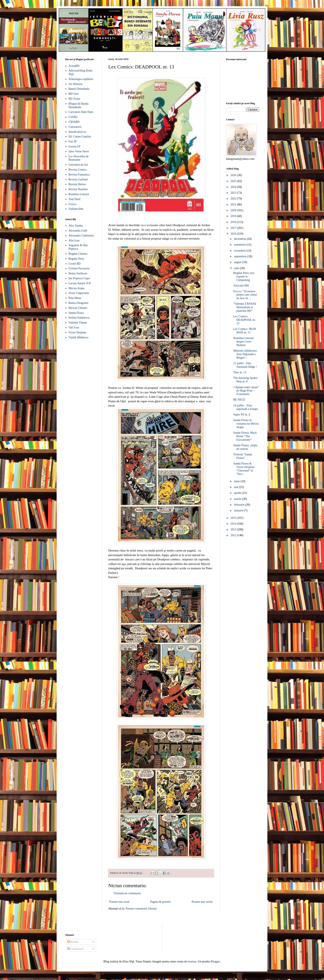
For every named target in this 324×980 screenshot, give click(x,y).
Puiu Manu (75, 298)
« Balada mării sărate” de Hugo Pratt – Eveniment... (246, 391)
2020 (234, 210)
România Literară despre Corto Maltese (243, 342)
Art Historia (76, 84)
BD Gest (74, 94)
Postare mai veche (202, 902)
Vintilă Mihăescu (79, 337)
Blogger (215, 961)
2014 (234, 524)
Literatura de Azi (78, 165)
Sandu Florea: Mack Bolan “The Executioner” (245, 436)
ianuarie (239, 510)
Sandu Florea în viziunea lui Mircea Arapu (246, 424)
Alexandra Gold (78, 231)
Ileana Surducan (78, 273)
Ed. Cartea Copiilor (80, 137)
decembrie (240, 239)
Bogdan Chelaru (78, 254)
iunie (237, 481)
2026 (234, 175)
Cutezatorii (75, 127)
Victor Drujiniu (77, 332)
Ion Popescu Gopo (79, 278)
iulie (237, 268)
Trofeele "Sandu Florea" (243, 456)
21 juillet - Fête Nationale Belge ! (245, 365)
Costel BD (75, 264)
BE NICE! (239, 400)
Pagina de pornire (160, 902)
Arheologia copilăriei (81, 79)
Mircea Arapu (77, 288)
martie (238, 499)
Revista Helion (77, 184)
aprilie (238, 493)
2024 (234, 187)
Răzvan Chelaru (78, 308)
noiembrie (240, 245)
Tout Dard (74, 199)
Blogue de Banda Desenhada (79, 105)
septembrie (241, 256)
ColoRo (73, 117)
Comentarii (76, 949)
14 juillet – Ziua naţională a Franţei (246, 407)
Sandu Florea (76, 313)
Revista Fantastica (79, 175)
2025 (234, 181)
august (238, 262)
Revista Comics (78, 170)
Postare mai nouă (119, 902)
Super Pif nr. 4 (242, 415)
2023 (234, 193)
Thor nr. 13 (240, 372)
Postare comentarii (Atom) (141, 909)
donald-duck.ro (77, 132)
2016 (234, 234)
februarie (239, 505)
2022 (234, 199)
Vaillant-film (76, 209)
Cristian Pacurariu (79, 268)
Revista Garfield (78, 180)
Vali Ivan (74, 328)
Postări (73, 942)
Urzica (72, 204)
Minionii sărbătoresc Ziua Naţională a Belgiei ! (245, 354)
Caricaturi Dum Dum (81, 112)
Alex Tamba (76, 226)
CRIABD (74, 122)
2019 (234, 216)
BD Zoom (74, 99)
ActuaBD (74, 66)
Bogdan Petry (77, 259)
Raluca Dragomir (79, 303)
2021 (234, 205)
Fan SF (73, 141)
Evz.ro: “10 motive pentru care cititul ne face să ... (245, 295)
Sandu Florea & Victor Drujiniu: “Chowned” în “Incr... (244, 469)
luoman (192, 961)
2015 (234, 518)
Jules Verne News (79, 151)
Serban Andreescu (79, 318)
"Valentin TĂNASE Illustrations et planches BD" (245, 307)
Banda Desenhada (79, 89)
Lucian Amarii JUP (80, 283)
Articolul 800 (241, 286)
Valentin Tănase (78, 323)
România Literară (79, 194)
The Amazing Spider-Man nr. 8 (246, 380)
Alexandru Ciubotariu (81, 236)
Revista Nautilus (78, 189)
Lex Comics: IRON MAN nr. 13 (245, 331)
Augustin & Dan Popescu (78, 247)
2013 (234, 529)
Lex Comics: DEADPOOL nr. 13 (244, 320)
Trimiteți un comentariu (127, 893)
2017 (234, 228)
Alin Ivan (74, 241)
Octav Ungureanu (79, 293)
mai (236, 487)
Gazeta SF (75, 146)
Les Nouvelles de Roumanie (79, 158)
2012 (234, 535)
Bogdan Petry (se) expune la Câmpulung (244, 276)
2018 (234, 222)
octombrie (240, 251)
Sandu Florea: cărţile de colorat (245, 447)
